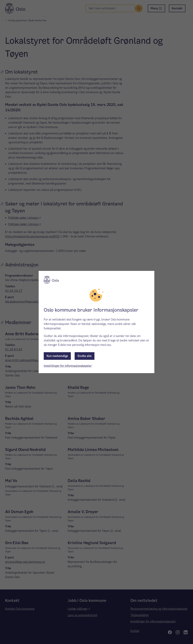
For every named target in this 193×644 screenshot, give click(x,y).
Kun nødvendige (57, 356)
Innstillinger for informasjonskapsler (68, 366)
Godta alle (85, 356)
